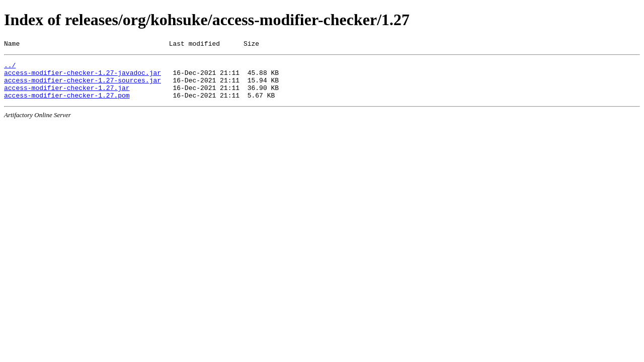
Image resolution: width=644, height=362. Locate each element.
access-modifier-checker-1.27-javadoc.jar (83, 77)
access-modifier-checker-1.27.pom (67, 104)
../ (10, 68)
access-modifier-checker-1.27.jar (67, 95)
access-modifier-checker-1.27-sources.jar (83, 86)
